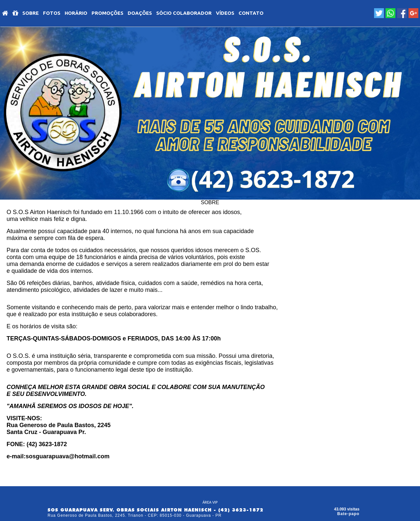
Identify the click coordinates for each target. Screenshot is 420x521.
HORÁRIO (76, 13)
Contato (251, 13)
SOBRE (31, 13)
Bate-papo (348, 514)
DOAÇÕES (140, 13)
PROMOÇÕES (107, 13)
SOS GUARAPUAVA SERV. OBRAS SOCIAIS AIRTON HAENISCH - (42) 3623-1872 (156, 510)
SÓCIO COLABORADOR (184, 13)
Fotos (52, 13)
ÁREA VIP (210, 502)
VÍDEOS (225, 13)
